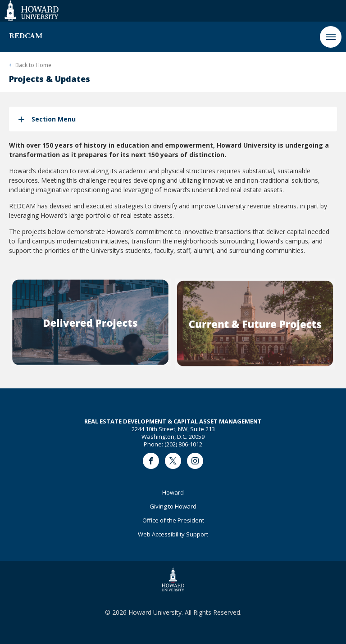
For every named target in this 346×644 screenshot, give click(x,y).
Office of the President (173, 520)
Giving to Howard (173, 506)
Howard (173, 492)
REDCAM (26, 36)
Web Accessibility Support (173, 534)
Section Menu (54, 119)
